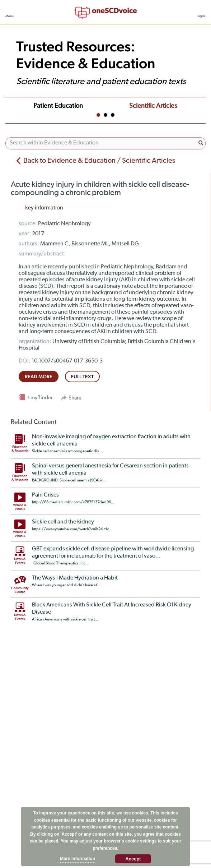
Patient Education (58, 106)
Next (198, 105)
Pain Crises (45, 495)
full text (82, 377)
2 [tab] (105, 115)
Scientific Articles (153, 106)
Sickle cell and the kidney (63, 522)
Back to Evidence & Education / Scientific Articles (99, 161)
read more (39, 377)
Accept (133, 859)
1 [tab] (98, 115)
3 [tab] (113, 115)
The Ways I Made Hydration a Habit (75, 578)
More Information (78, 859)
